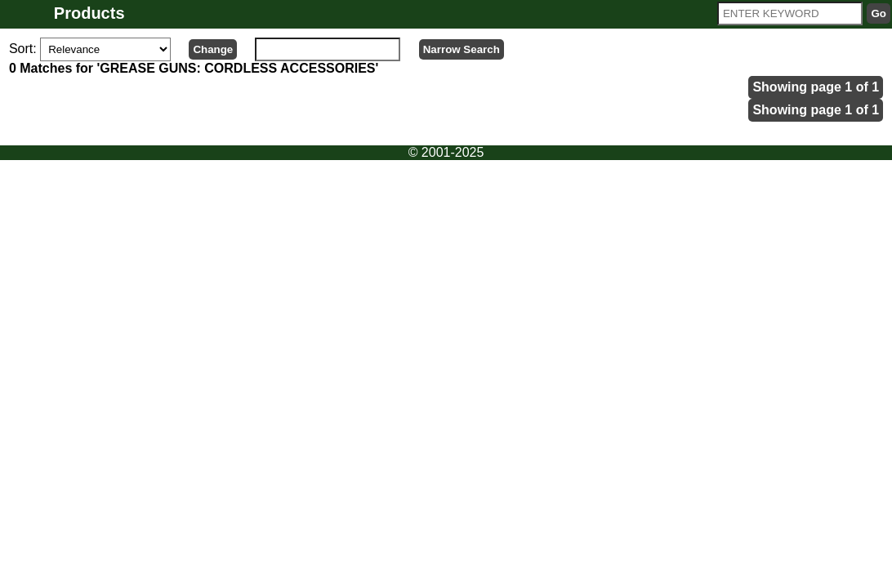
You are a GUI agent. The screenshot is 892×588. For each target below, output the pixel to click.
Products (89, 13)
